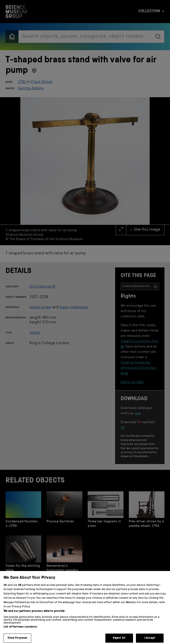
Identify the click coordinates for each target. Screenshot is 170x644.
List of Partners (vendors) (20, 631)
